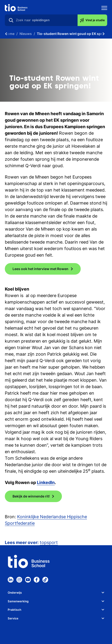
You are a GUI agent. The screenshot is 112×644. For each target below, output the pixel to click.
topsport (49, 542)
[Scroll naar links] (6, 34)
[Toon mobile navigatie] (104, 9)
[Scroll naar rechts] (104, 34)
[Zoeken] (11, 20)
